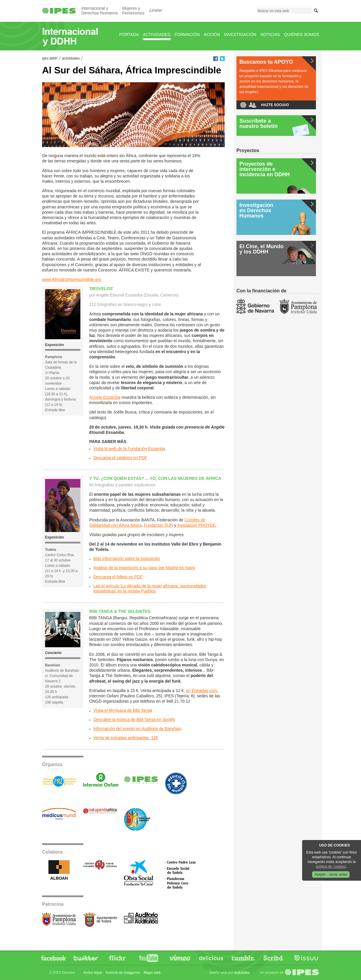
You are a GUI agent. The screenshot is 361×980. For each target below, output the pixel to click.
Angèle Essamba (105, 397)
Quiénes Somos (302, 34)
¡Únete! (155, 10)
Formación (187, 34)
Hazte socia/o (275, 105)
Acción (212, 34)
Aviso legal (93, 973)
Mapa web (152, 973)
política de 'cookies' (331, 867)
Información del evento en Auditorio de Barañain (137, 729)
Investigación (240, 34)
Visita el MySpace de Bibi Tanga (123, 710)
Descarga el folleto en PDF (118, 577)
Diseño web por (230, 973)
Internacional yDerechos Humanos (100, 10)
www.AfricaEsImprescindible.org (72, 279)
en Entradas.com (201, 691)
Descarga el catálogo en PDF (120, 458)
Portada (129, 34)
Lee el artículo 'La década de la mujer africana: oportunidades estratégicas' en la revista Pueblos (150, 588)
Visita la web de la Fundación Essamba (129, 449)
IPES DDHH (50, 58)
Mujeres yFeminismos (133, 10)
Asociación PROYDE (197, 525)
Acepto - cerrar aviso (331, 874)
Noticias (270, 34)
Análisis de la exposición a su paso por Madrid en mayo (144, 568)
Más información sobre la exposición (127, 559)
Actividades (157, 34)
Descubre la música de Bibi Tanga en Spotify (134, 719)
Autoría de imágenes (123, 973)
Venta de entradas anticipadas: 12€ (126, 738)
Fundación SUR (159, 525)
